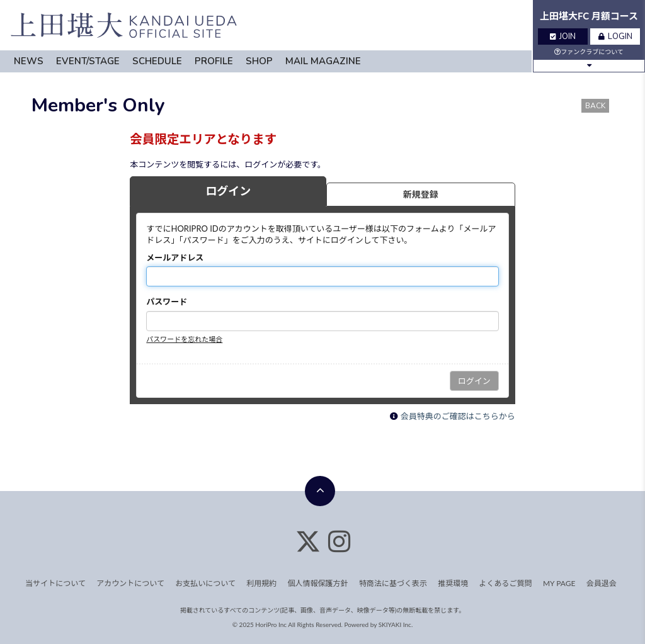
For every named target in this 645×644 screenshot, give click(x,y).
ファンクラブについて (589, 52)
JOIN (563, 37)
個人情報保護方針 (318, 583)
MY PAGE (559, 583)
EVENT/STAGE (88, 61)
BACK (595, 106)
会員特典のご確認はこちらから (458, 416)
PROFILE (214, 61)
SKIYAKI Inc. (396, 624)
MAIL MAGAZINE (323, 61)
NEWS (29, 61)
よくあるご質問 (506, 583)
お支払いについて (205, 583)
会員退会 (602, 583)
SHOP (259, 61)
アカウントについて (130, 583)
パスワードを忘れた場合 (184, 339)
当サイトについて (55, 583)
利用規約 (261, 583)
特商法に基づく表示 (393, 583)
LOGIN (615, 37)
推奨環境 (453, 583)
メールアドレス (175, 257)
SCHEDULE (157, 61)
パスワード (167, 302)
